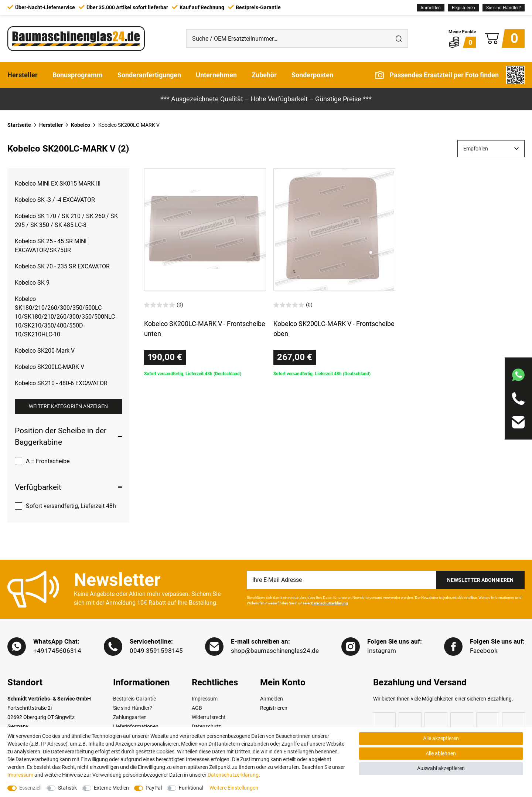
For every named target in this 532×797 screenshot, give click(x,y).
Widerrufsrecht (209, 718)
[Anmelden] (431, 8)
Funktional (191, 788)
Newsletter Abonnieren (480, 580)
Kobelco (81, 125)
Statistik (67, 788)
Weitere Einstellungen (234, 788)
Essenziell (30, 788)
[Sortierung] (491, 149)
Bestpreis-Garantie (134, 699)
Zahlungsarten (130, 718)
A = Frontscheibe (48, 461)
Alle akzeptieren (441, 738)
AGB (197, 708)
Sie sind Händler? (504, 8)
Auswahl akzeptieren (441, 768)
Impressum (205, 699)
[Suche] (399, 38)
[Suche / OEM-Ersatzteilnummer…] (288, 38)
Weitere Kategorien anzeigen (68, 406)
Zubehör (264, 75)
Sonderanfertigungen (149, 75)
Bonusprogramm (78, 75)
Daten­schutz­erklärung (233, 775)
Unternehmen (216, 75)
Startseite (19, 125)
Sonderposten (312, 75)
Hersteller (23, 75)
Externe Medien (111, 788)
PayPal (154, 788)
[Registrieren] (463, 8)
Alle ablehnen (441, 753)
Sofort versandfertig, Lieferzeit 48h (71, 506)
